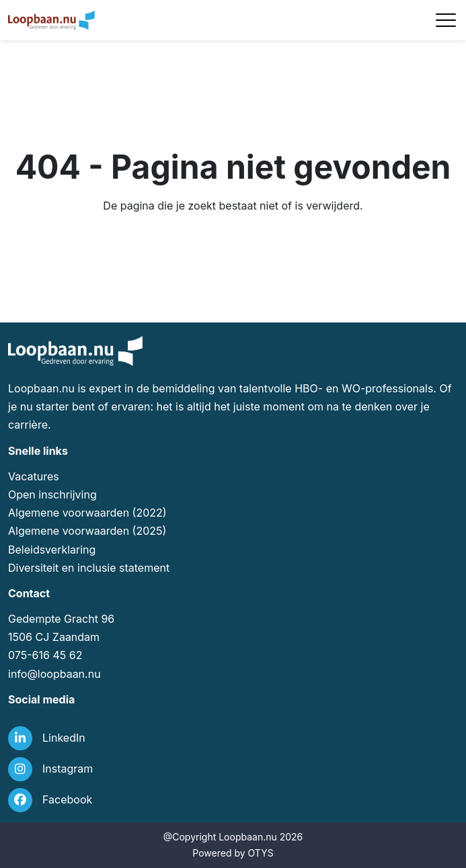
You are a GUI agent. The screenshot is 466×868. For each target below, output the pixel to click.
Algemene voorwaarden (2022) (87, 513)
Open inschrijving (52, 494)
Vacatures (34, 476)
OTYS (261, 853)
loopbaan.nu (69, 674)
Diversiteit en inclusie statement (89, 568)
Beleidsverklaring (52, 550)
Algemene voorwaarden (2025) (87, 531)
